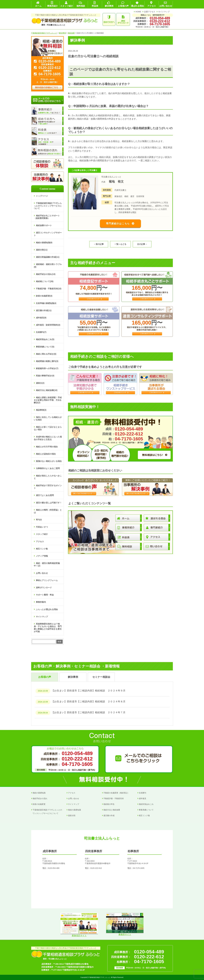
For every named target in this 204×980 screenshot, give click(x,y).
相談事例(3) (41, 410)
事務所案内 (41, 602)
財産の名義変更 (39, 804)
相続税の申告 (109, 804)
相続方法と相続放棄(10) (47, 390)
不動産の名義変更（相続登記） (116, 793)
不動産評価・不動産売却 (114, 799)
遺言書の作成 (109, 816)
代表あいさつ (42, 527)
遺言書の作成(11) (44, 310)
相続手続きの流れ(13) (46, 274)
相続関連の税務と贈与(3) (47, 361)
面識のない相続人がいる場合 (49, 461)
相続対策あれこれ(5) (45, 339)
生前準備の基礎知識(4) (46, 303)
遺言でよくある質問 (45, 495)
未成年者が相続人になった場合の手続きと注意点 (48, 438)
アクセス (40, 541)
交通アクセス (150, 12)
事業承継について (146, 810)
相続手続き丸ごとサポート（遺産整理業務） (47, 217)
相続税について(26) (45, 281)
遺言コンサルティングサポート (48, 234)
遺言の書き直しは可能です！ (49, 503)
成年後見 (143, 799)
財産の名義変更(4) (44, 296)
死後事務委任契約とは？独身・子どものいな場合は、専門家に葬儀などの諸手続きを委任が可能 (48, 628)
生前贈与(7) (41, 332)
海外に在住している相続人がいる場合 (48, 418)
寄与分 (39, 520)
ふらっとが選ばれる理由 (47, 609)
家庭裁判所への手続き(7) (47, 368)
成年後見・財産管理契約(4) (48, 325)
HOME (138, 12)
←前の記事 (99, 244)
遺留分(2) (40, 383)
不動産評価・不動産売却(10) (49, 289)
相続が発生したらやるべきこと (48, 477)
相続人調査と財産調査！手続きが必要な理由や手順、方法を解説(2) (48, 400)
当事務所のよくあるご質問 (48, 468)
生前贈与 (143, 793)
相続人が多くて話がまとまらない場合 (48, 428)
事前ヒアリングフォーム (47, 580)
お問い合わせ (42, 573)
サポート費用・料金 (45, 595)
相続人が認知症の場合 (46, 454)
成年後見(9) (41, 318)
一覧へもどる (120, 244)
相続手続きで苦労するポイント (48, 487)
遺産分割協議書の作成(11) (48, 257)
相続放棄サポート (44, 225)
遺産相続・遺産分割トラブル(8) (48, 265)
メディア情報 (42, 556)
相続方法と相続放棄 (112, 810)
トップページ (42, 196)
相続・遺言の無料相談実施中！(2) (47, 564)
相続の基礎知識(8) (44, 243)
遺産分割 (72, 816)
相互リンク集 (42, 549)
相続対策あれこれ (146, 804)
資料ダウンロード (44, 588)
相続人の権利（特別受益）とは (48, 511)
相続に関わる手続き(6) (46, 354)
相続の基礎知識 (39, 793)
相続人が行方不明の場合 (47, 447)
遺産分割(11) (42, 250)
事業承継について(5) (45, 347)
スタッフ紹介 (42, 534)
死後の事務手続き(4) (45, 376)
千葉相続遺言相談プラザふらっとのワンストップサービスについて (48, 206)
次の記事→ (142, 244)
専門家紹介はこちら (118, 224)
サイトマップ (164, 12)
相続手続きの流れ (40, 799)
